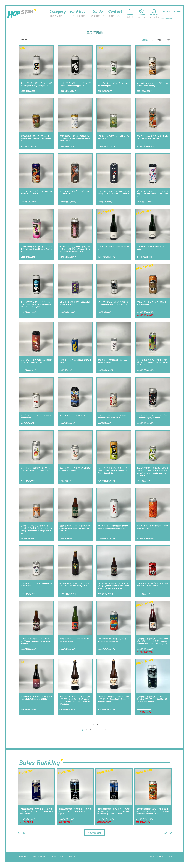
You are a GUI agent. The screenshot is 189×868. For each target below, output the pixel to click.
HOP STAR (23, 16)
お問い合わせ (115, 12)
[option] (36, 797)
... (102, 730)
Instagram (166, 11)
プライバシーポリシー (57, 857)
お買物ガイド (98, 12)
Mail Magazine (166, 18)
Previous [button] (20, 833)
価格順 (167, 40)
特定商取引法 (23, 857)
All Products (94, 833)
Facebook (178, 11)
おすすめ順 (156, 40)
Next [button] (166, 833)
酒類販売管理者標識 (39, 857)
